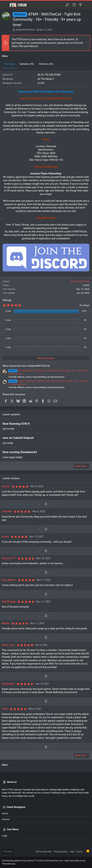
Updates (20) (27, 64)
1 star (8, 347)
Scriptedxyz (8, 684)
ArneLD (6, 486)
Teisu (5, 709)
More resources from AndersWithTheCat (26, 366)
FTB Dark (7, 852)
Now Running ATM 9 (16, 424)
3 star (8, 329)
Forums (6, 819)
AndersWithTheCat (25, 30)
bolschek (7, 511)
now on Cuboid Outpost (18, 438)
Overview (9, 64)
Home (5, 813)
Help (72, 852)
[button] (5, 5)
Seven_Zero (8, 645)
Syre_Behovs (9, 580)
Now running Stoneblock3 (20, 452)
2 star (8, 338)
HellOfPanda (9, 602)
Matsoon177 (9, 558)
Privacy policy (60, 852)
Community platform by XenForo (32, 861)
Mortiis (6, 623)
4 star (8, 320)
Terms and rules (43, 852)
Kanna (5, 537)
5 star (8, 311)
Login (5, 836)
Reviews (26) (46, 64)
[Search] (87, 5)
